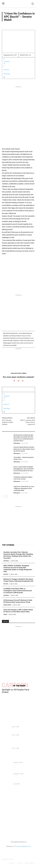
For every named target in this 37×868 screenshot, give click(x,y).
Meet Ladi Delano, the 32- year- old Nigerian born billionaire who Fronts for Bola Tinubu (24, 779)
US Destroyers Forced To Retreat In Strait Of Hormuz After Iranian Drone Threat (18, 601)
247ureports (17, 443)
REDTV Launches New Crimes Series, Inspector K (28, 422)
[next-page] (6, 497)
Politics (6, 574)
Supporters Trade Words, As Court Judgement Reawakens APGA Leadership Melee (24, 488)
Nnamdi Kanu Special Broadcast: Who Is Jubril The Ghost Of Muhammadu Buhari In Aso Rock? (24, 769)
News (4, 473)
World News (7, 605)
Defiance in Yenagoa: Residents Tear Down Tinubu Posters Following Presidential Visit (18, 580)
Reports (31, 24)
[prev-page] (3, 497)
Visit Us (5, 621)
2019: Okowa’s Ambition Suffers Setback (8, 422)
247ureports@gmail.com (22, 846)
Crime (5, 614)
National (6, 561)
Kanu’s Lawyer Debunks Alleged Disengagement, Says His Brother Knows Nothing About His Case (24, 469)
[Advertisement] (18, 128)
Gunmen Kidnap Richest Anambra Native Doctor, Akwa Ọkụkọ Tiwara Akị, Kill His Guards (24, 449)
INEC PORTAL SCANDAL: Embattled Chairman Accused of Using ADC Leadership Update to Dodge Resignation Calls (18, 568)
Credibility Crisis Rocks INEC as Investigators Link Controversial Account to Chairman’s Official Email (18, 590)
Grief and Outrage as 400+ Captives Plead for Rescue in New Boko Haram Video (18, 611)
